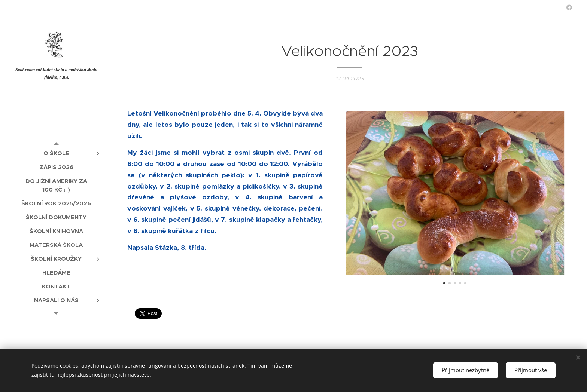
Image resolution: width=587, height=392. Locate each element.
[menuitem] (56, 153)
